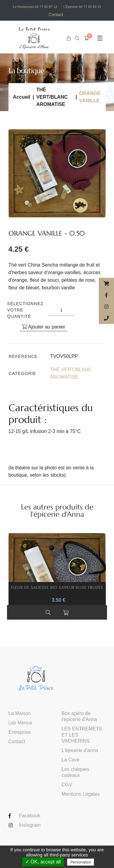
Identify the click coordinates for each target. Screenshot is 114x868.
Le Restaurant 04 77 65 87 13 (35, 7)
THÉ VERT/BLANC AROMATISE (52, 97)
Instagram (30, 825)
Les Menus (20, 723)
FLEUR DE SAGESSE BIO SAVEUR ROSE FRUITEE (57, 587)
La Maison (20, 713)
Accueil (22, 97)
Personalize (81, 862)
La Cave (71, 760)
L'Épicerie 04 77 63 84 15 (82, 7)
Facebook (30, 816)
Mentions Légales (81, 794)
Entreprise (20, 732)
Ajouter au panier (43, 327)
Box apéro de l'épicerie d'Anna (79, 716)
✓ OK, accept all (43, 862)
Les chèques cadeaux (76, 772)
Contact (57, 15)
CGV (67, 785)
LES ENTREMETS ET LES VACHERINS (82, 735)
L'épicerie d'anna (80, 750)
